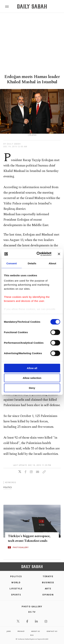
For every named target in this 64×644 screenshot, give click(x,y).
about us (35, 631)
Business (48, 582)
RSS (32, 635)
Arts (48, 589)
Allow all (32, 368)
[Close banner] (59, 254)
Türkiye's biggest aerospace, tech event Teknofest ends (29, 538)
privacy (21, 631)
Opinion (48, 595)
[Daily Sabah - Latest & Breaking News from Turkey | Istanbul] (32, 7)
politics (8, 487)
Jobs (9, 631)
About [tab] (52, 263)
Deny (32, 388)
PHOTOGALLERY (21, 547)
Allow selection (32, 378)
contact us (52, 631)
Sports (16, 595)
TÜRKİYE (48, 576)
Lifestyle (16, 589)
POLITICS (16, 576)
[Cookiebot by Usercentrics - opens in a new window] (38, 254)
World (16, 582)
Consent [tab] (12, 263)
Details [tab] (32, 263)
